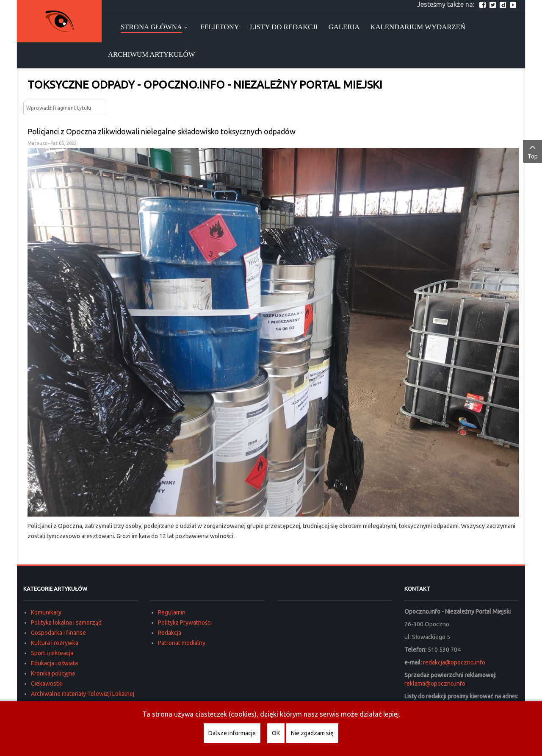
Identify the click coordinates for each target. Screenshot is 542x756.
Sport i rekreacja (52, 653)
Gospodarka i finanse (58, 633)
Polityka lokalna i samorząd (66, 623)
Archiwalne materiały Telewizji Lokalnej (83, 694)
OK (276, 733)
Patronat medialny (182, 643)
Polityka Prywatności (185, 623)
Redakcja (170, 633)
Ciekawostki (47, 684)
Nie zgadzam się (312, 733)
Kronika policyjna (53, 673)
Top (532, 151)
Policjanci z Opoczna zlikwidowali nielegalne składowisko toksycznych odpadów (162, 131)
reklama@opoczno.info (435, 684)
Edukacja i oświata (54, 663)
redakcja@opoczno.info (454, 662)
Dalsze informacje (232, 733)
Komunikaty (46, 612)
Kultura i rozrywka (55, 643)
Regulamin (172, 612)
